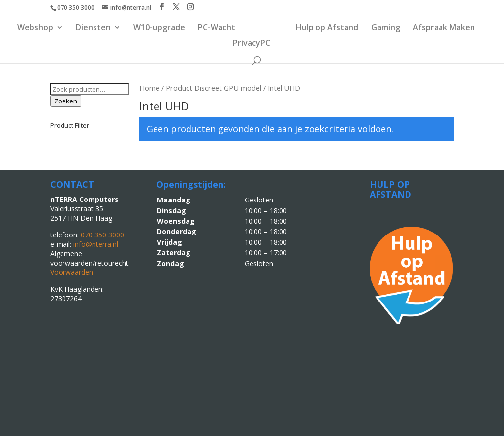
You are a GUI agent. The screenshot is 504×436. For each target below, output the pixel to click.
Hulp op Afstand (327, 28)
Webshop (35, 28)
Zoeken (66, 101)
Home (149, 88)
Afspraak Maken (444, 28)
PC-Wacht (217, 28)
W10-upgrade (159, 28)
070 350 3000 (76, 8)
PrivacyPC (252, 44)
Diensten (93, 28)
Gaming (386, 28)
